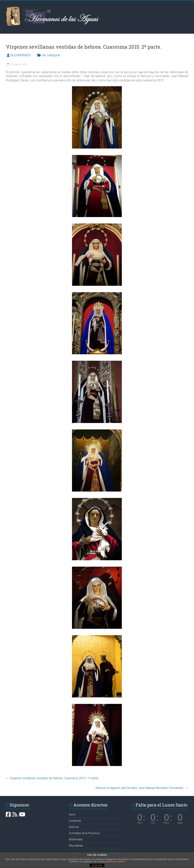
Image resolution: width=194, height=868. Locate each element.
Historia (74, 827)
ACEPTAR (97, 865)
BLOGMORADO (21, 55)
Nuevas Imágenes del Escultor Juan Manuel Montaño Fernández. (142, 788)
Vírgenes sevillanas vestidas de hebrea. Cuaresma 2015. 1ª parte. (53, 778)
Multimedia (76, 839)
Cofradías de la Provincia (84, 833)
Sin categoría (51, 55)
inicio (72, 814)
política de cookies (115, 862)
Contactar (75, 821)
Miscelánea (76, 846)
